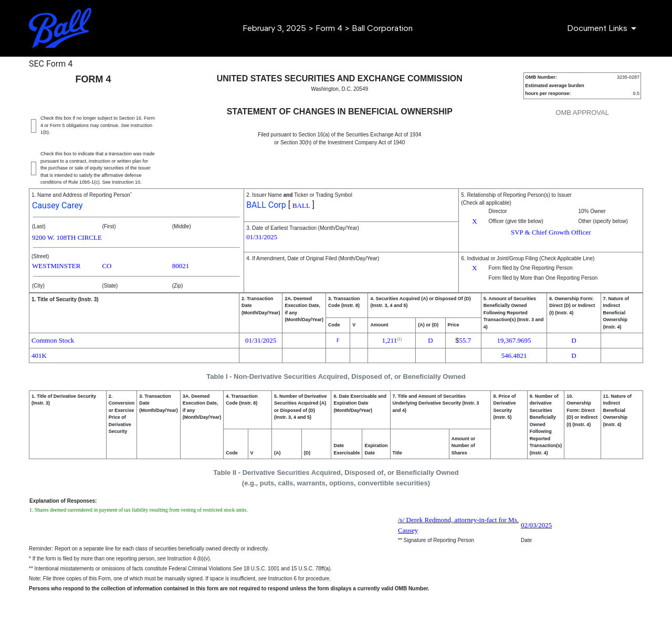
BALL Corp (266, 205)
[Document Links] (603, 28)
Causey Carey (57, 205)
